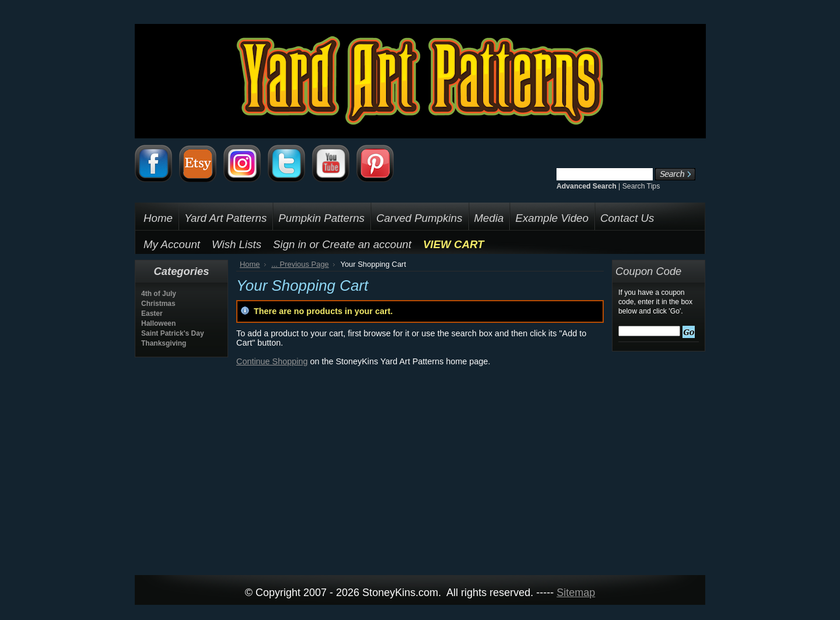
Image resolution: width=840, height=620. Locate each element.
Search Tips (641, 186)
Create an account (367, 244)
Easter (152, 314)
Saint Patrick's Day (173, 333)
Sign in (290, 244)
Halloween (158, 323)
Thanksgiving (164, 343)
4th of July (159, 294)
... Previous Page (300, 264)
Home (250, 264)
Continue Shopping (272, 361)
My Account (172, 244)
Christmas (158, 304)
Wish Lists (237, 244)
